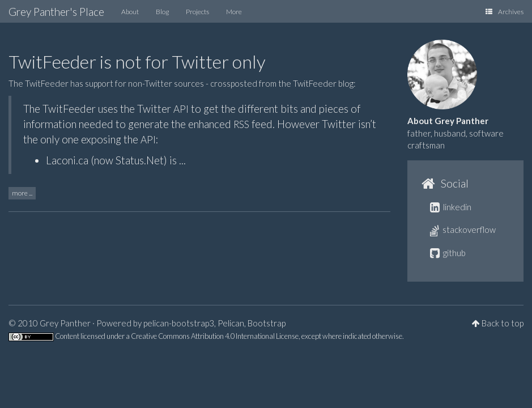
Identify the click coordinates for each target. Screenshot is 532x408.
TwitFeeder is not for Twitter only (137, 61)
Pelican (231, 323)
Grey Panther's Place (56, 12)
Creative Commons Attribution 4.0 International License (215, 336)
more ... (22, 193)
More (234, 12)
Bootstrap (267, 323)
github (448, 253)
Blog (162, 12)
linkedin (451, 207)
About (130, 12)
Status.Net (140, 160)
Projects (197, 12)
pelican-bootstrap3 (179, 323)
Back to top (503, 323)
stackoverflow (463, 229)
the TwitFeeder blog (316, 83)
